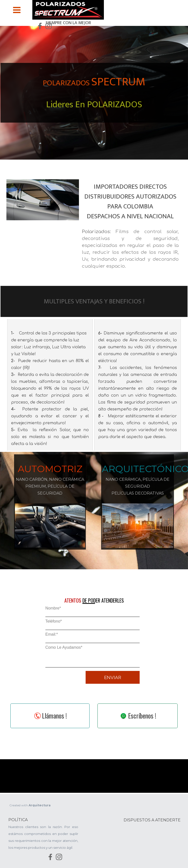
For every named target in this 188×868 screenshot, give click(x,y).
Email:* (52, 634)
